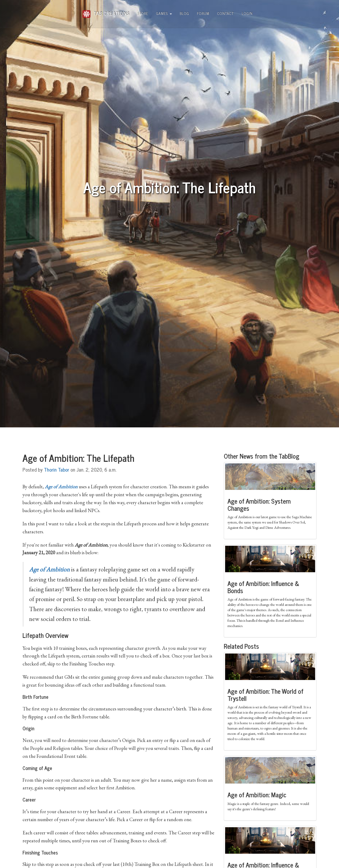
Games (164, 13)
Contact (226, 13)
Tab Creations (106, 11)
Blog (184, 13)
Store (143, 13)
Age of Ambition (49, 569)
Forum (203, 13)
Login (247, 13)
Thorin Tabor (57, 469)
